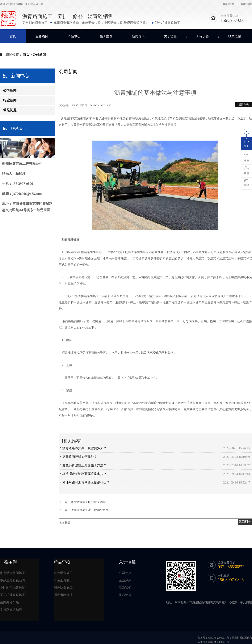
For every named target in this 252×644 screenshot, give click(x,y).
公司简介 (125, 573)
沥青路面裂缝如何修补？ (80, 457)
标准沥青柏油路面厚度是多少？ (84, 474)
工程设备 (202, 36)
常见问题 (10, 110)
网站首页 (229, 4)
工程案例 (8, 562)
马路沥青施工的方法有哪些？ (90, 502)
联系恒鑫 (235, 36)
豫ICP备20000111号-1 (219, 638)
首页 (13, 36)
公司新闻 (39, 55)
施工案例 (106, 36)
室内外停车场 (9, 602)
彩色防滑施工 (63, 588)
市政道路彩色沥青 (13, 580)
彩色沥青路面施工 (13, 573)
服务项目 (42, 36)
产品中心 (74, 36)
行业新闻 (10, 100)
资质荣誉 (125, 595)
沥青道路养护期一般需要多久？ (84, 448)
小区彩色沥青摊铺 (13, 588)
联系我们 (19, 128)
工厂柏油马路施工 (13, 595)
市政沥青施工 (63, 573)
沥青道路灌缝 (63, 595)
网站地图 (247, 4)
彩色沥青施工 (63, 580)
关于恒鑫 (170, 36)
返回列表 (244, 105)
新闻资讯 (138, 36)
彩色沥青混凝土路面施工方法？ (84, 465)
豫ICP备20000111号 (218, 642)
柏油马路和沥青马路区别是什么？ (86, 482)
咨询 (246, 143)
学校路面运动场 (11, 610)
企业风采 (125, 580)
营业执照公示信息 (242, 638)
